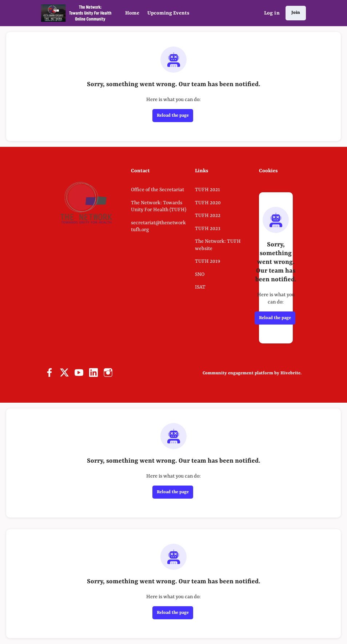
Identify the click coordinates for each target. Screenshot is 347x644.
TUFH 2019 (208, 261)
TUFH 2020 (208, 203)
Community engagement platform (238, 373)
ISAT (200, 287)
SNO (200, 274)
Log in (272, 13)
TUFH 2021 (208, 190)
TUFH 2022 (208, 216)
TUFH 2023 (208, 229)
